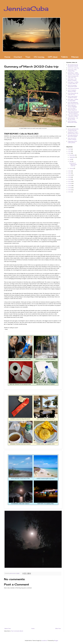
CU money (39, 57)
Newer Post (8, 628)
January (72, 168)
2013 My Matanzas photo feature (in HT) (73, 103)
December (72, 155)
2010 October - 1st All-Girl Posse (73, 119)
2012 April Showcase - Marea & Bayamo (73, 112)
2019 (70, 177)
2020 (70, 175)
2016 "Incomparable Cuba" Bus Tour (73, 77)
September (72, 157)
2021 (70, 173)
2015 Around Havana (73, 88)
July (71, 159)
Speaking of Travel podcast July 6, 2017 (73, 133)
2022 (70, 171)
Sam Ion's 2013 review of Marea (72, 139)
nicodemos (44, 640)
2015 (70, 186)
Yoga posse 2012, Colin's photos (72, 142)
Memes (75, 57)
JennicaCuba (26, 9)
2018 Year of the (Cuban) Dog (72, 70)
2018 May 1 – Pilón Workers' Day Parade (73, 73)
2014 (70, 188)
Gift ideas (53, 57)
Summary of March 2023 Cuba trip (73, 164)
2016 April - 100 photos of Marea (72, 80)
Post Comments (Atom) (17, 631)
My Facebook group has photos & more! (73, 65)
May (71, 161)
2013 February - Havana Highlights (72, 106)
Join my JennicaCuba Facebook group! (73, 130)
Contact (18, 57)
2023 (70, 153)
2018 (70, 179)
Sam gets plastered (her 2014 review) (73, 136)
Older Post (58, 628)
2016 (70, 183)
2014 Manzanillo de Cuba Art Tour (73, 94)
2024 (70, 151)
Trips (28, 57)
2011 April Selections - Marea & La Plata (73, 115)
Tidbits (64, 57)
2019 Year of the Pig (73, 68)
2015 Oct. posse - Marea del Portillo (73, 86)
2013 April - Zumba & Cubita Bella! (73, 100)
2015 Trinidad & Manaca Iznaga (72, 91)
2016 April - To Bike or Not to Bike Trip (73, 83)
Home (7, 57)
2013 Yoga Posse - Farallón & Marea (73, 97)
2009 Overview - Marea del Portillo (72, 122)
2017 (70, 181)
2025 (70, 149)
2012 (70, 192)
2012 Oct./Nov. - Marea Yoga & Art (72, 109)
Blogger (56, 640)
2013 (70, 190)
